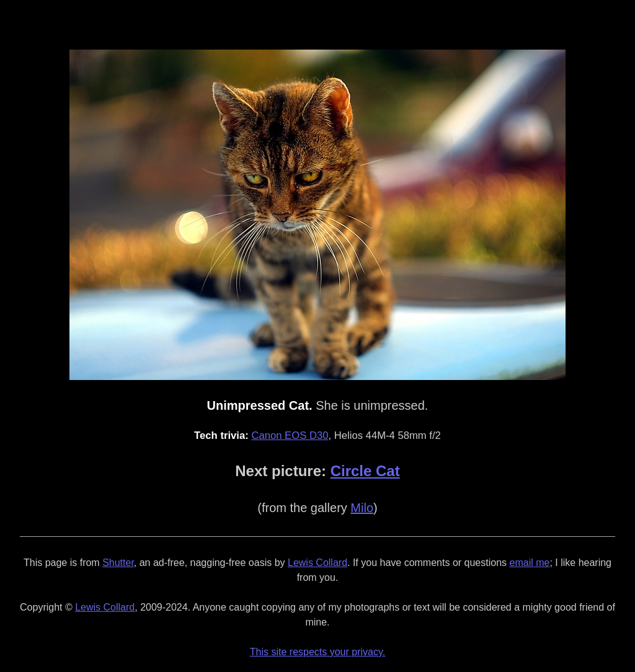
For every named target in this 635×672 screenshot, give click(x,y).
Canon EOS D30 (290, 435)
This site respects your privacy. (317, 652)
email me (530, 563)
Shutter (118, 563)
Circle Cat (365, 471)
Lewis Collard (317, 563)
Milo (362, 508)
